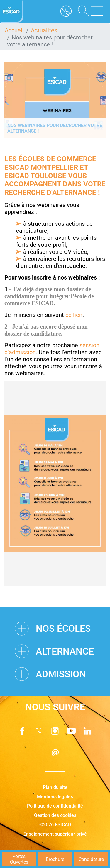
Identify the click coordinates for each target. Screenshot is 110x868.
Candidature (91, 859)
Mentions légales (55, 797)
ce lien (74, 315)
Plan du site (55, 787)
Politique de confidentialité (55, 806)
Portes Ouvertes (19, 859)
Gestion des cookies (55, 815)
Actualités (44, 30)
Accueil (14, 30)
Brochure (55, 859)
